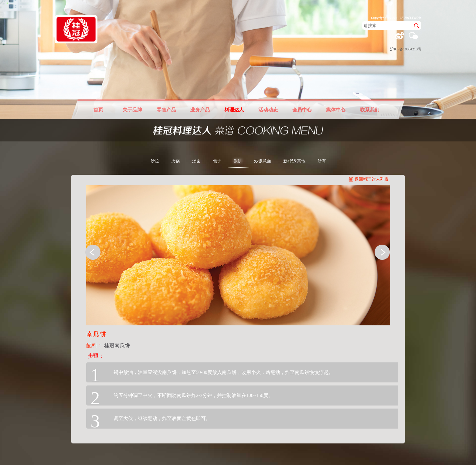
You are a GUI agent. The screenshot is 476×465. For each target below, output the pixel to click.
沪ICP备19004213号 (406, 49)
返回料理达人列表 (372, 179)
